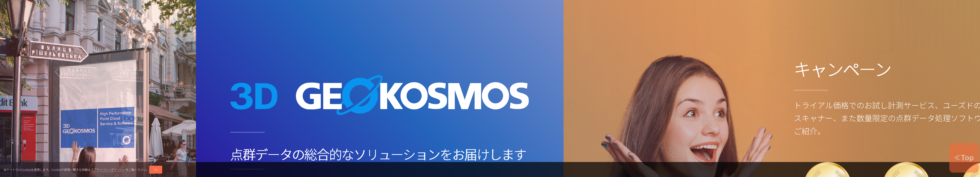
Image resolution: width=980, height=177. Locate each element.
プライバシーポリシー (108, 170)
